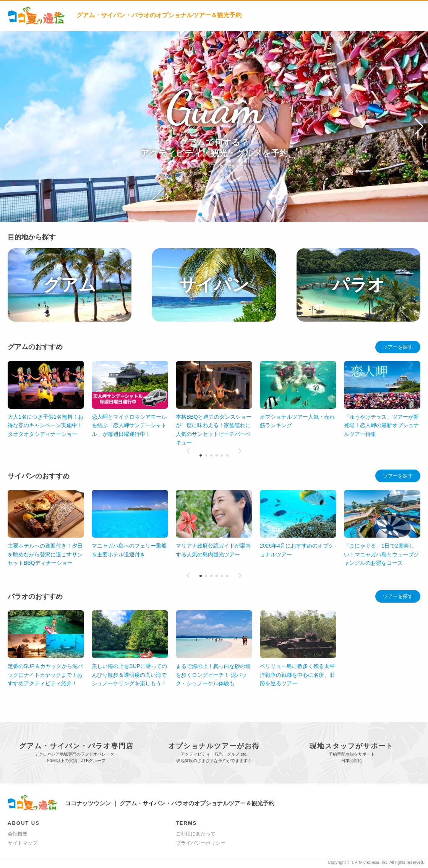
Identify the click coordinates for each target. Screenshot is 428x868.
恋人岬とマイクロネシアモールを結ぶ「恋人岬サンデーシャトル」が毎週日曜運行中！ (129, 425)
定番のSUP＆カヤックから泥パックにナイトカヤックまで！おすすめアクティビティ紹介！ (213, 675)
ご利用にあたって (196, 834)
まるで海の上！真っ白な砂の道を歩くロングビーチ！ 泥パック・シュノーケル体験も (45, 675)
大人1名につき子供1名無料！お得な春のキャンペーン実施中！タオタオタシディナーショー (45, 425)
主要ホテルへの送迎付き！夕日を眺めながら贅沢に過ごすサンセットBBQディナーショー (45, 554)
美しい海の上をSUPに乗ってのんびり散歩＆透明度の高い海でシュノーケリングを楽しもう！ (297, 675)
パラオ (358, 285)
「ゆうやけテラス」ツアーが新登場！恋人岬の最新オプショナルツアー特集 (381, 425)
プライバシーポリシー (201, 843)
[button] (9, 127)
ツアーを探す (398, 347)
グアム (70, 285)
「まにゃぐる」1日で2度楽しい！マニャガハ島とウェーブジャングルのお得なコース (381, 554)
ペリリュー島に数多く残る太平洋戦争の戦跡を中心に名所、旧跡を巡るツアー (129, 675)
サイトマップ (23, 843)
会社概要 (18, 834)
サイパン (214, 285)
